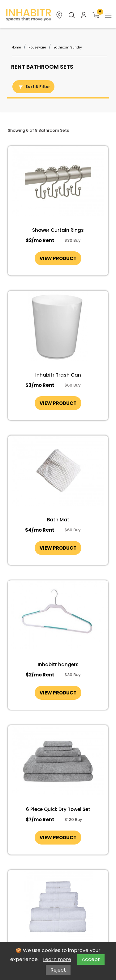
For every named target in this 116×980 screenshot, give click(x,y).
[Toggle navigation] (108, 15)
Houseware (37, 47)
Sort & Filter (33, 87)
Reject (58, 970)
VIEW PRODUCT (58, 258)
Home (16, 47)
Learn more (57, 959)
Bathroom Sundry (68, 47)
